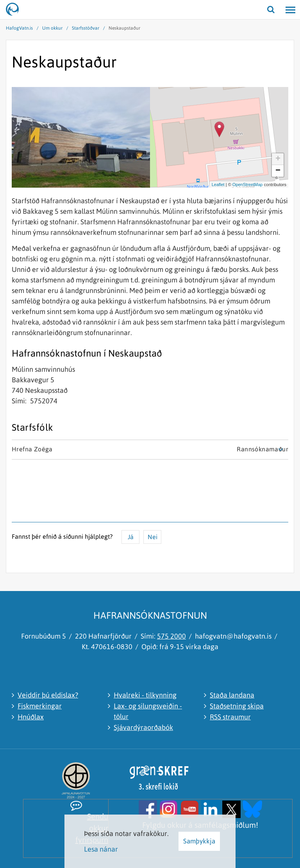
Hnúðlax (31, 717)
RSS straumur (230, 717)
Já (131, 537)
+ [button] (278, 159)
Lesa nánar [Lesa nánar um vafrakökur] (101, 849)
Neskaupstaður (124, 28)
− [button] (278, 171)
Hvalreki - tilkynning (145, 695)
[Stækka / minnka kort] (282, 93)
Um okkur (52, 28)
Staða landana (232, 695)
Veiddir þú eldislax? (48, 695)
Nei (153, 537)
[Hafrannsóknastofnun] (16, 10)
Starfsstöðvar (86, 28)
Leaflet (218, 185)
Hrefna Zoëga (32, 449)
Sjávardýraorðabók (143, 727)
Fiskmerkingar (40, 706)
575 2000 (171, 636)
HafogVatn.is (19, 28)
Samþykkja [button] (199, 841)
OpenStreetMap (248, 185)
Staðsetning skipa (237, 706)
